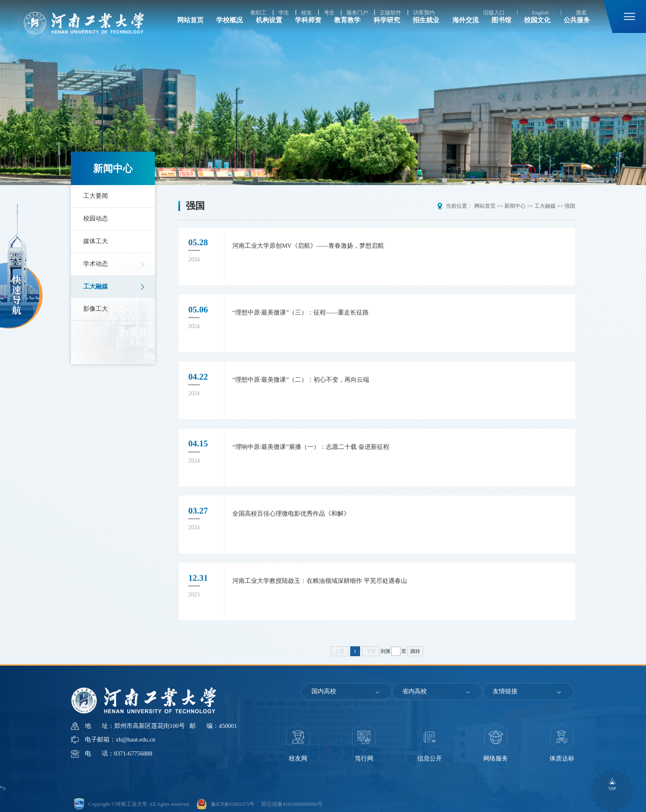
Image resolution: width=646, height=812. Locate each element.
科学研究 (387, 31)
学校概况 (229, 31)
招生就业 (426, 31)
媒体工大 (95, 241)
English (540, 13)
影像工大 (95, 309)
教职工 (259, 13)
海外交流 (466, 31)
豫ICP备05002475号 (234, 800)
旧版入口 (494, 13)
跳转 (415, 648)
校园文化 (537, 31)
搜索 (581, 13)
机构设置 (269, 31)
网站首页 (190, 31)
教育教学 (347, 31)
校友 (307, 13)
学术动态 (95, 264)
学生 (284, 13)
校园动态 (95, 218)
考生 (329, 13)
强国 (570, 206)
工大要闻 (95, 196)
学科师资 (308, 31)
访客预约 (424, 13)
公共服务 (577, 31)
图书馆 (501, 31)
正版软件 (391, 13)
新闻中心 (515, 206)
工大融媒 (95, 286)
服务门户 (357, 13)
